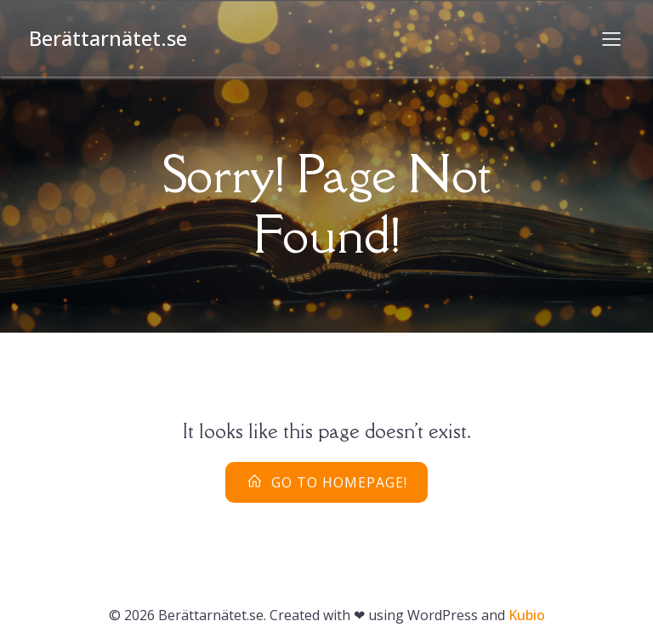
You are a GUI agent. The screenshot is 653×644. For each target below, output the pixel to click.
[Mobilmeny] (611, 38)
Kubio (527, 615)
